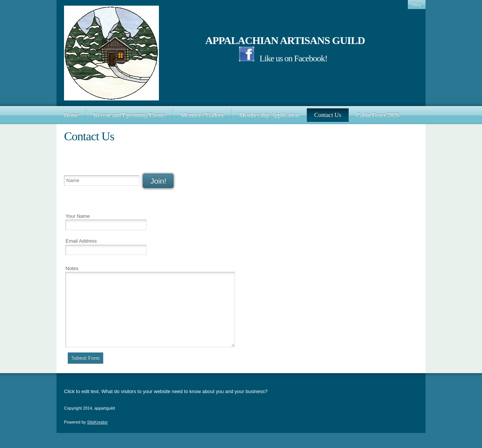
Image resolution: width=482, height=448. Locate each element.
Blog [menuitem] (417, 5)
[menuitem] (71, 115)
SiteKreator (97, 422)
